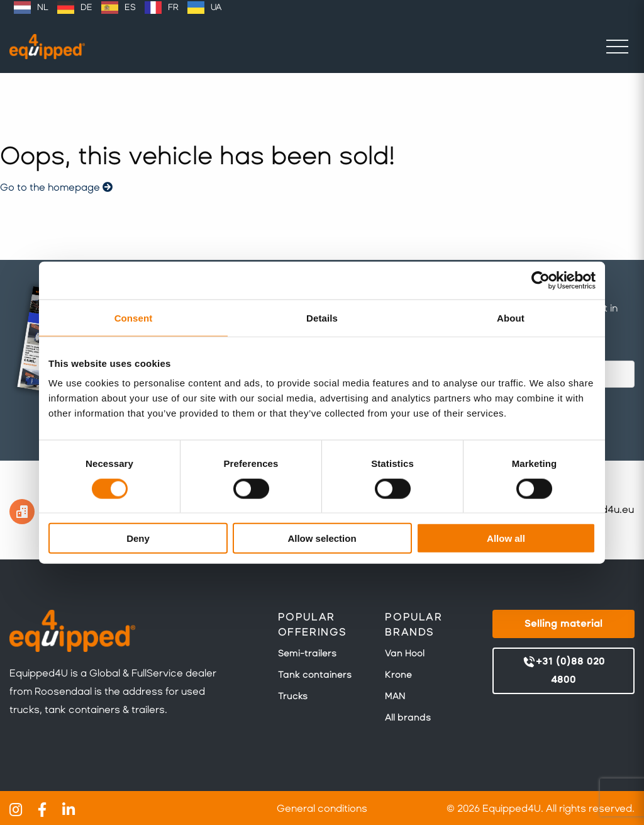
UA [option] (216, 7)
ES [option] (130, 7)
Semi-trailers (307, 653)
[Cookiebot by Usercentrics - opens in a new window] (541, 280)
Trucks (293, 696)
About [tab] (511, 317)
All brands (408, 717)
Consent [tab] (134, 317)
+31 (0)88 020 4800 (563, 670)
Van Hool (405, 653)
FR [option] (173, 7)
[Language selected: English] (118, 8)
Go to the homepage (56, 187)
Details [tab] (322, 317)
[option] (31, 8)
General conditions (322, 808)
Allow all (506, 538)
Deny (138, 538)
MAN (395, 696)
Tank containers (315, 675)
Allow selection (322, 538)
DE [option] (86, 7)
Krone (398, 675)
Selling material (563, 623)
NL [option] (43, 7)
